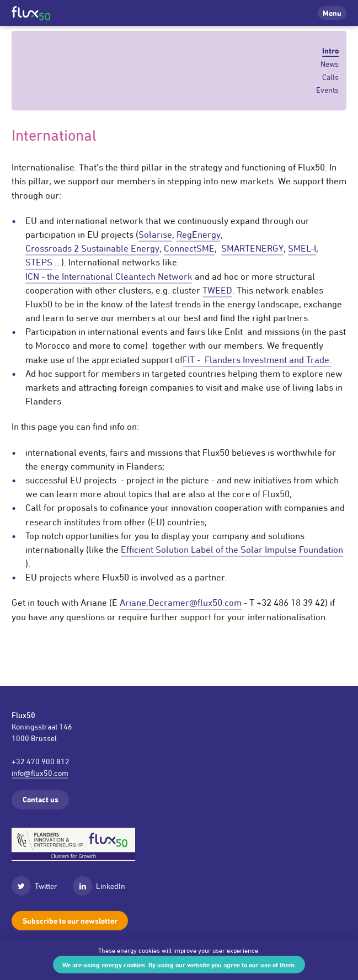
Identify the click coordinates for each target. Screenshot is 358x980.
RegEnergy (199, 235)
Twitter (34, 886)
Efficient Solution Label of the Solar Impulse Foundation (232, 550)
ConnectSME (189, 248)
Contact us (41, 799)
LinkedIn (99, 886)
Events (327, 90)
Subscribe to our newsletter (70, 921)
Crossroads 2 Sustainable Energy (92, 248)
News (330, 64)
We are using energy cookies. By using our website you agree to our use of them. (179, 965)
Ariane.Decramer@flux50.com (181, 603)
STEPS (39, 262)
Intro (330, 51)
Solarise (155, 235)
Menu (332, 13)
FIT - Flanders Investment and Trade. (257, 360)
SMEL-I (302, 248)
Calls (330, 77)
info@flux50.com (40, 773)
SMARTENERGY (252, 248)
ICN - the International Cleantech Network (109, 276)
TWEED (217, 290)
